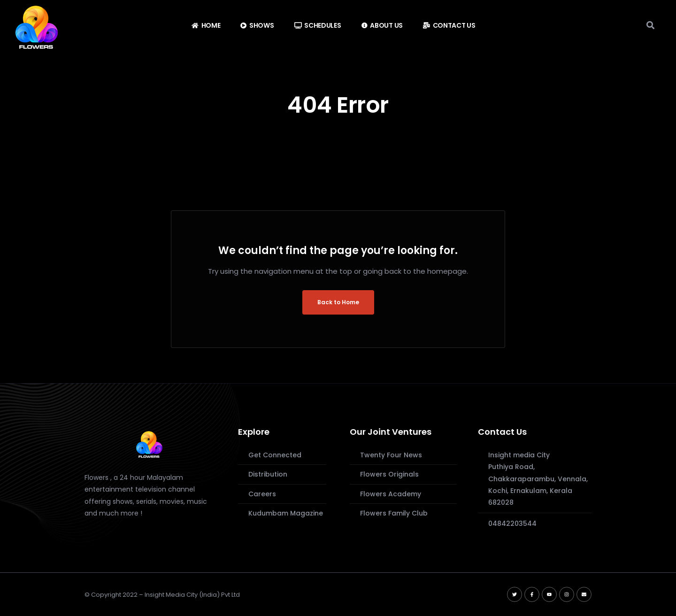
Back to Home (338, 302)
